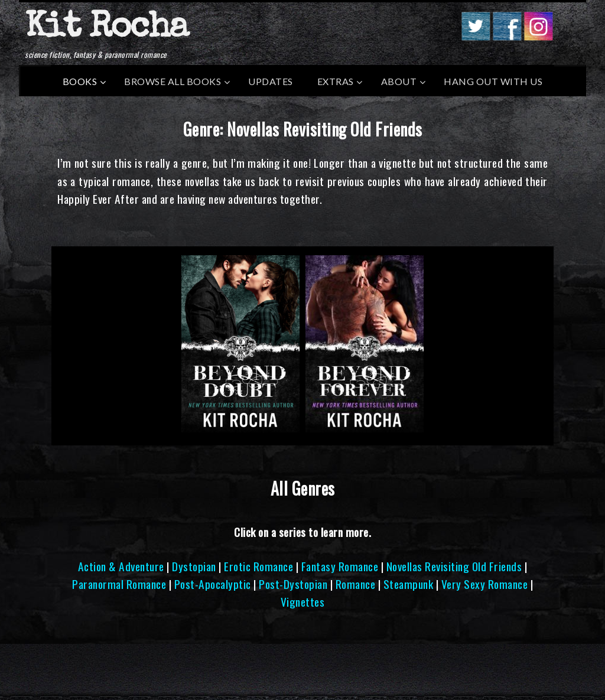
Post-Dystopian (293, 584)
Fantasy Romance (340, 566)
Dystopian (194, 566)
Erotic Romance (258, 566)
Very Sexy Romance (485, 584)
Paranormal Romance (119, 584)
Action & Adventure (121, 566)
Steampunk (409, 584)
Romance (356, 584)
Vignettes (303, 602)
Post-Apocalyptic (213, 584)
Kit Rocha (106, 29)
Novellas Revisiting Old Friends (454, 566)
